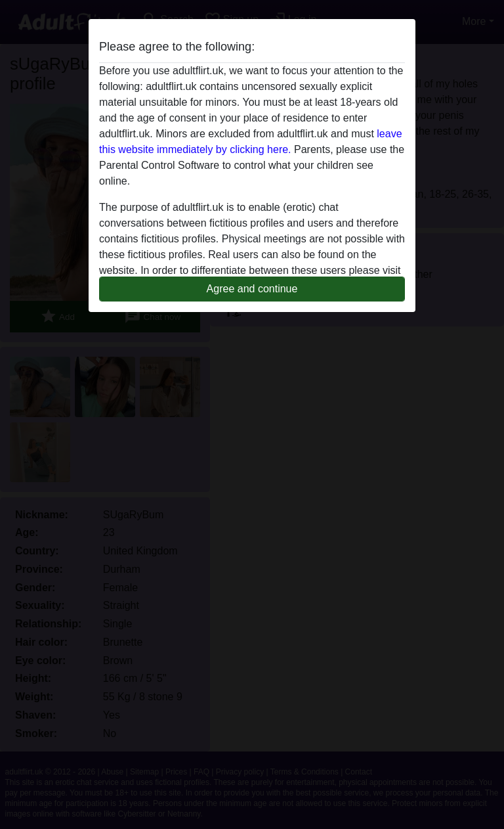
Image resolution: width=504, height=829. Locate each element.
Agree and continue (252, 289)
